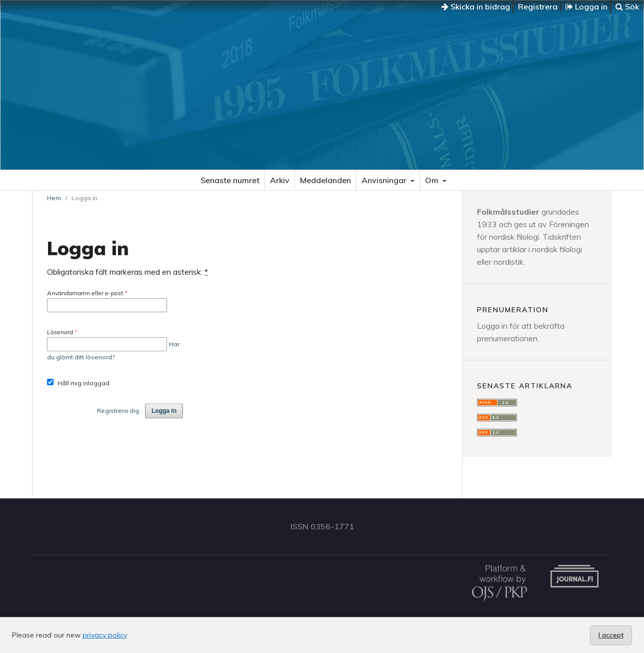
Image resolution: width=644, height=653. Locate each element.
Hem (54, 198)
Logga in (586, 7)
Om (433, 180)
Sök (627, 7)
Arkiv (280, 180)
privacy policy (105, 635)
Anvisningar (385, 180)
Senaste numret (230, 180)
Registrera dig (118, 411)
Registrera (538, 7)
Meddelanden (325, 180)
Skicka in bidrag (476, 7)
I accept (611, 635)
